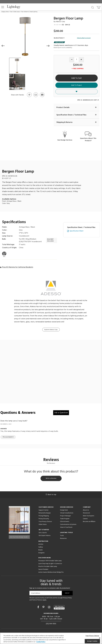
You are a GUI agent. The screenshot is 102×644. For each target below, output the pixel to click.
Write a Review (51, 479)
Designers (41, 554)
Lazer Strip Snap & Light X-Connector (50, 564)
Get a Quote (43, 533)
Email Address (36, 594)
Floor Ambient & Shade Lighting (29, 12)
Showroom (86, 514)
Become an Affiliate (89, 522)
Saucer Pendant (43, 570)
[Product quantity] (77, 60)
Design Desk (64, 511)
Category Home (5, 12)
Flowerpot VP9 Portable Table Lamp (50, 562)
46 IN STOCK (59, 38)
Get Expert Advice (45, 536)
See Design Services (65, 140)
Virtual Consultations (67, 514)
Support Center (44, 511)
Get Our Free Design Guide (19, 537)
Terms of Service (37, 601)
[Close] (100, 638)
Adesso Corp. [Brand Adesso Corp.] (60, 22)
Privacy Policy (67, 599)
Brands (40, 551)
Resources (63, 539)
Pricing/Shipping (44, 517)
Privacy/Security (44, 519)
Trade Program (65, 519)
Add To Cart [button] (77, 78)
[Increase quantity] (81, 60)
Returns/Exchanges (45, 514)
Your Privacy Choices (45, 522)
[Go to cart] (99, 7)
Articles (41, 545)
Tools (62, 536)
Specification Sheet (77, 231)
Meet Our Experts (88, 517)
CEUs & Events (65, 522)
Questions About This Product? (88, 140)
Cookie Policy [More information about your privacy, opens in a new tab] (41, 642)
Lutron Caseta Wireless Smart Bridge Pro (51, 573)
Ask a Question (61, 413)
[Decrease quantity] (72, 60)
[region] (51, 638)
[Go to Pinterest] (29, 97)
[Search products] (93, 7)
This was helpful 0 (8, 437)
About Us (86, 511)
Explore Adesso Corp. (51, 330)
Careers (85, 519)
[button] (3, 7)
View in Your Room (66, 528)
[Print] (42, 97)
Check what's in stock (84, 38)
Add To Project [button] (77, 85)
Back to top (51, 495)
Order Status (43, 525)
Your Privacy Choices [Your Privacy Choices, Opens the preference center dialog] (92, 636)
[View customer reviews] (59, 608)
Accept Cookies (92, 641)
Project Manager (65, 517)
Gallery (41, 548)
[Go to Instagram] (49, 608)
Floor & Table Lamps (15, 12)
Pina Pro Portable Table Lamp (48, 567)
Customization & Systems (68, 525)
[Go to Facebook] (39, 608)
